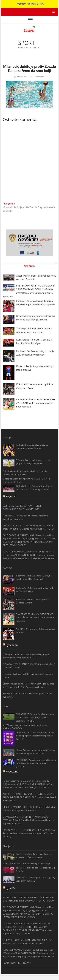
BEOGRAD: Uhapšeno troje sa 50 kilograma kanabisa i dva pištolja (29, 695)
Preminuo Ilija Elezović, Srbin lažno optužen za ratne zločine (28, 675)
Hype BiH (11, 888)
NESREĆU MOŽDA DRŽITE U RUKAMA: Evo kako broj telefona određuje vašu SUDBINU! (29, 809)
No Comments (37, 77)
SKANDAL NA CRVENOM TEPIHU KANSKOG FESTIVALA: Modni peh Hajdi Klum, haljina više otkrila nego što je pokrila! (29, 820)
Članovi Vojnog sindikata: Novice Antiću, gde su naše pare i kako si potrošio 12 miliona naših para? (28, 685)
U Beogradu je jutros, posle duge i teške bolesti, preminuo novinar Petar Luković (26, 656)
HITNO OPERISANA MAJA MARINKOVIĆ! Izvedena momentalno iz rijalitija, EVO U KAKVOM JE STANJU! (29, 899)
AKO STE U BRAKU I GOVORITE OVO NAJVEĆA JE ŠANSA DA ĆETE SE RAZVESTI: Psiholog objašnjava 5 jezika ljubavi (29, 797)
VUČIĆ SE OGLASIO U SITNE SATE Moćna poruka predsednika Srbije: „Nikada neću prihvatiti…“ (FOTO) (28, 527)
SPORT (27, 43)
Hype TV (11, 497)
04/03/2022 (21, 77)
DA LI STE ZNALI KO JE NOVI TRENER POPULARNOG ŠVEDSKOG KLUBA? (22, 507)
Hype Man (12, 645)
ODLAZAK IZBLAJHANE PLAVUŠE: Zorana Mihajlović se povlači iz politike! (29, 666)
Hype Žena (12, 772)
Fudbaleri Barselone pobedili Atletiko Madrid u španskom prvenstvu (25, 517)
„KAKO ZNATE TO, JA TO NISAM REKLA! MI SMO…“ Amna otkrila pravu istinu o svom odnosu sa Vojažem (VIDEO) (29, 833)
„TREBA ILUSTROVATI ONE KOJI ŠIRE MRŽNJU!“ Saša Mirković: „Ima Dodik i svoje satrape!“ (28, 942)
